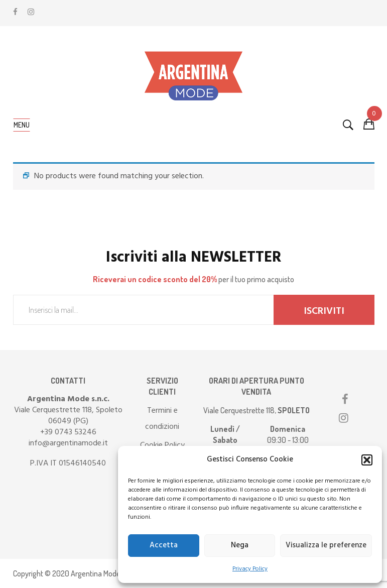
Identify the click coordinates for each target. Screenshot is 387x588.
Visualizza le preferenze (326, 545)
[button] (367, 460)
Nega (240, 545)
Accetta (164, 545)
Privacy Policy (250, 569)
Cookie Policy (162, 445)
